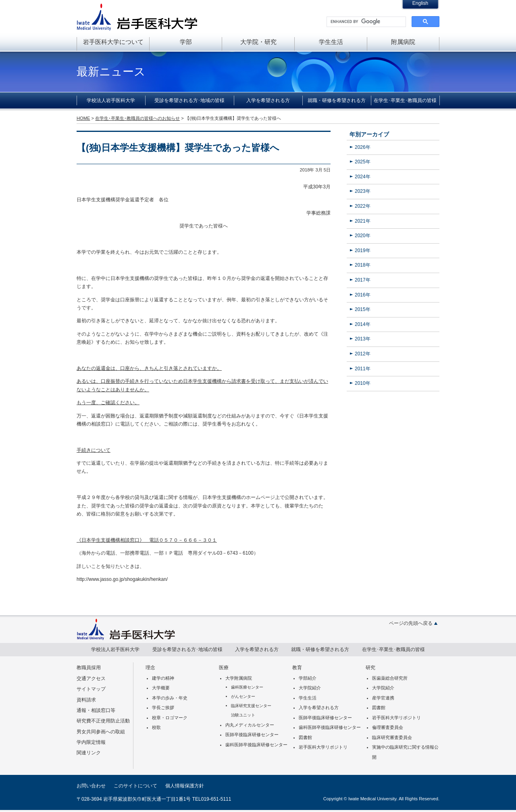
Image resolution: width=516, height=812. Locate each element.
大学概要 (161, 688)
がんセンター (243, 696)
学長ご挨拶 (163, 708)
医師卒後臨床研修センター (252, 735)
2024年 (363, 177)
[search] (365, 22)
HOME (83, 118)
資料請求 (86, 700)
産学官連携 (383, 698)
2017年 (363, 280)
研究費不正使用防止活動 (103, 721)
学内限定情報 (91, 742)
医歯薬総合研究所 (390, 678)
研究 (370, 668)
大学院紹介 (310, 688)
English (420, 3)
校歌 (156, 727)
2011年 (363, 369)
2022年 (363, 206)
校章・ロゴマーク (170, 718)
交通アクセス (91, 678)
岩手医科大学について (113, 42)
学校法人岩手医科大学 (111, 100)
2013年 (363, 339)
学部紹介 (308, 678)
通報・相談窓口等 (96, 710)
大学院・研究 (258, 42)
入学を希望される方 (268, 100)
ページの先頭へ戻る (411, 623)
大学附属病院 (239, 678)
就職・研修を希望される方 (337, 100)
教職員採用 (89, 668)
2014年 (363, 324)
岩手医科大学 (137, 17)
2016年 (363, 295)
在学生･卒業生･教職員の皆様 (405, 100)
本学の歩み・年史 (170, 698)
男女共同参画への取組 (101, 732)
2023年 (363, 191)
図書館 (305, 737)
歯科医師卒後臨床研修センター (256, 745)
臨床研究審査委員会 (392, 737)
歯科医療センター (247, 687)
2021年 (363, 221)
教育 (297, 668)
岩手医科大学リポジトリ (323, 747)
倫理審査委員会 (388, 727)
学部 (186, 42)
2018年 (363, 265)
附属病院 (403, 42)
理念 (150, 668)
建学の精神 (163, 678)
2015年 (363, 309)
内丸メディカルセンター (250, 725)
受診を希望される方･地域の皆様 (189, 100)
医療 (224, 668)
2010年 (363, 383)
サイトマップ (91, 689)
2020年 (363, 236)
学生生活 (331, 42)
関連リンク (89, 753)
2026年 (363, 147)
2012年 (363, 354)
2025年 (363, 162)
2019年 (363, 250)
